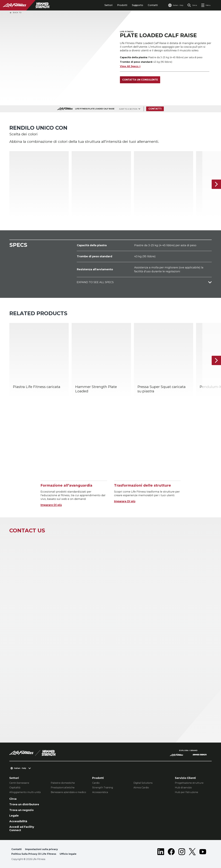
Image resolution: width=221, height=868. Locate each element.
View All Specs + (130, 66)
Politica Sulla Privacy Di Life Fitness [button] (34, 854)
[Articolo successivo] (216, 184)
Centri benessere (19, 783)
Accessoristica (100, 792)
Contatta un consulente (140, 80)
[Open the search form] (192, 5)
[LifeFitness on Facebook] (171, 852)
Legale (14, 816)
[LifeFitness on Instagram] (182, 852)
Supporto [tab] (137, 5)
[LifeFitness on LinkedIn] (161, 852)
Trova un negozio (21, 810)
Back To (15, 13)
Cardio (96, 783)
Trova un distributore (24, 804)
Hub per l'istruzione (187, 792)
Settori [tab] (108, 5)
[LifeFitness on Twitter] (192, 852)
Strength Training (103, 788)
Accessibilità (18, 821)
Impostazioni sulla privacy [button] (42, 849)
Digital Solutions (143, 783)
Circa (13, 799)
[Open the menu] (206, 5)
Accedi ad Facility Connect (22, 829)
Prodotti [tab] (122, 5)
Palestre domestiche (63, 783)
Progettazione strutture (189, 783)
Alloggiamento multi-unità (25, 792)
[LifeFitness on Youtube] (203, 852)
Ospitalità (15, 788)
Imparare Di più (51, 505)
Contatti (153, 5)
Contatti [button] (16, 849)
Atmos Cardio (141, 788)
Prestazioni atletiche (63, 788)
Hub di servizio (183, 788)
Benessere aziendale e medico (68, 792)
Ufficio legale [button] (68, 854)
